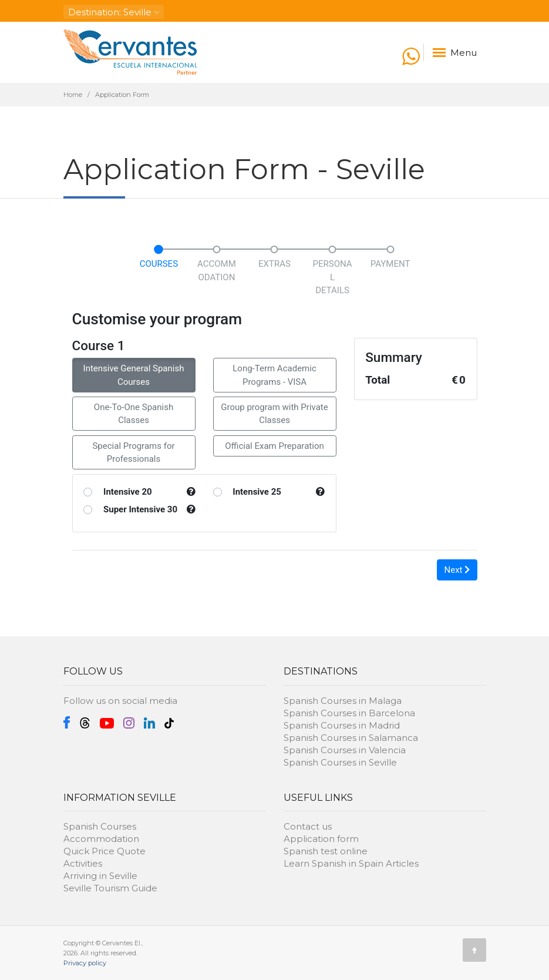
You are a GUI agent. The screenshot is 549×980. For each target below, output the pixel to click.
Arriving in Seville (100, 876)
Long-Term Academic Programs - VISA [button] (274, 375)
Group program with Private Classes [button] (274, 414)
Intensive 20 (128, 492)
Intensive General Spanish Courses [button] (134, 375)
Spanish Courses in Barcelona (349, 713)
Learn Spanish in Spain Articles (351, 863)
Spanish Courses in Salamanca (351, 738)
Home (73, 95)
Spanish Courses (100, 826)
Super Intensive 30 (140, 509)
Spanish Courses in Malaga (343, 701)
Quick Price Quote (105, 851)
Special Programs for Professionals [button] (133, 453)
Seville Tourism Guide (110, 888)
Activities (83, 863)
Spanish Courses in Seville (340, 762)
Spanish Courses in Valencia (345, 750)
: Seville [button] (114, 12)
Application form (321, 839)
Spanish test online (326, 851)
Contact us (308, 826)
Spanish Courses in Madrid (342, 725)
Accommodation (101, 839)
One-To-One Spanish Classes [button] (134, 414)
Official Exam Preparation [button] (274, 446)
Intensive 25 (257, 492)
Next (457, 570)
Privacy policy (85, 963)
